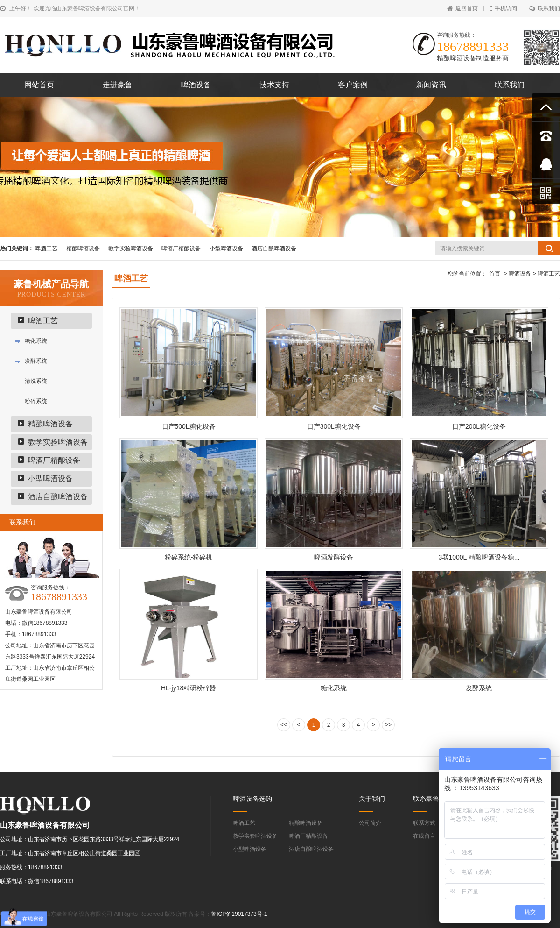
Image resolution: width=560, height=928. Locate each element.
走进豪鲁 (118, 85)
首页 (495, 274)
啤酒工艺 (46, 248)
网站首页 (39, 85)
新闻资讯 (431, 85)
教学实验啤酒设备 (131, 248)
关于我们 (372, 799)
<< (284, 725)
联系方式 (424, 823)
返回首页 (462, 8)
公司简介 (370, 823)
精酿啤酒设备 (83, 248)
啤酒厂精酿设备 (181, 248)
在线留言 (424, 836)
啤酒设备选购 (252, 799)
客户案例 (353, 85)
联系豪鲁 (426, 799)
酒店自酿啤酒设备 (274, 248)
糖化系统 (36, 341)
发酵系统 (36, 361)
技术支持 (274, 85)
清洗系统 (36, 381)
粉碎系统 (36, 401)
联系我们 (544, 8)
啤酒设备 (196, 85)
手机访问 (503, 8)
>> (388, 725)
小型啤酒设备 (226, 248)
